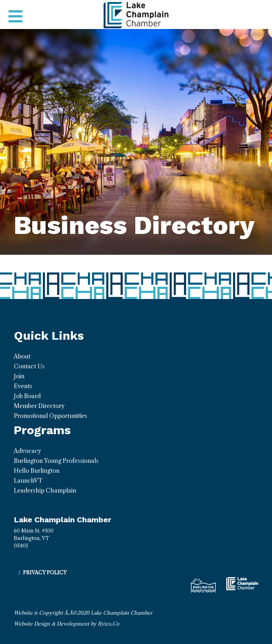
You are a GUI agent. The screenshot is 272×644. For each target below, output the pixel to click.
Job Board (27, 396)
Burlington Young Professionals (56, 461)
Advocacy (27, 451)
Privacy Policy (45, 573)
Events (23, 386)
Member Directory (39, 406)
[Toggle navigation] (15, 17)
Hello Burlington (37, 471)
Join (19, 376)
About (22, 356)
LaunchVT (28, 481)
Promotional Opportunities (50, 416)
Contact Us (29, 366)
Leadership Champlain (45, 490)
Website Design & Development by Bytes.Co (67, 624)
